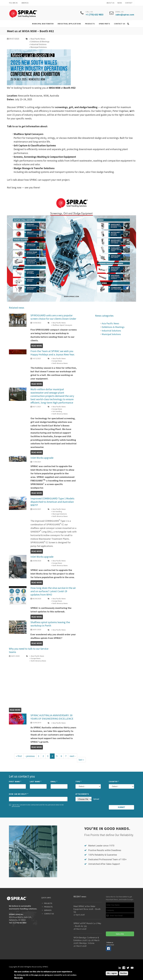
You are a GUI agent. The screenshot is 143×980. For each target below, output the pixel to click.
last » (81, 760)
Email (54, 782)
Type (78, 782)
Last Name (36, 782)
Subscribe (120, 934)
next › (73, 756)
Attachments (82, 794)
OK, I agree (112, 973)
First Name (15, 782)
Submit (121, 807)
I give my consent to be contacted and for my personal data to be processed (36, 806)
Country (114, 782)
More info (19, 978)
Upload (96, 799)
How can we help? (19, 794)
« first (19, 756)
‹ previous (30, 756)
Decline (124, 973)
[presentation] (122, 798)
